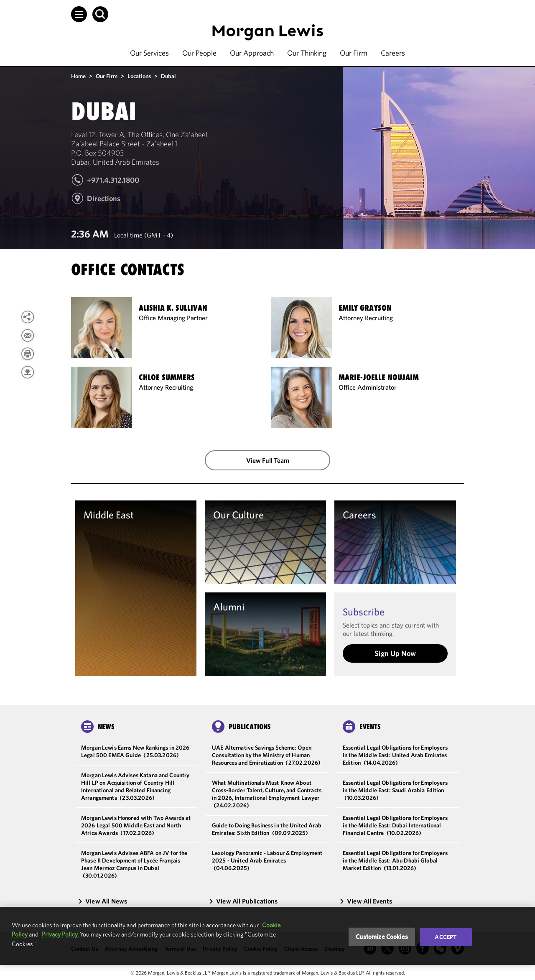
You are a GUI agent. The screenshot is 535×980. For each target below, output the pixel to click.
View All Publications (243, 901)
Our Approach (252, 53)
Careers (393, 53)
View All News (102, 901)
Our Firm (354, 53)
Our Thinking (307, 53)
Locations (139, 76)
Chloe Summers (167, 377)
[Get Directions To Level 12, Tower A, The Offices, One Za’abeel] (96, 202)
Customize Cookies (382, 937)
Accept (446, 937)
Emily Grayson (365, 308)
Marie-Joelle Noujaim (379, 377)
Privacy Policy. (60, 934)
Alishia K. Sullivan (173, 308)
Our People (199, 53)
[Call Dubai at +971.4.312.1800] (105, 184)
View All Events (366, 901)
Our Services (149, 53)
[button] (79, 14)
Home (78, 76)
